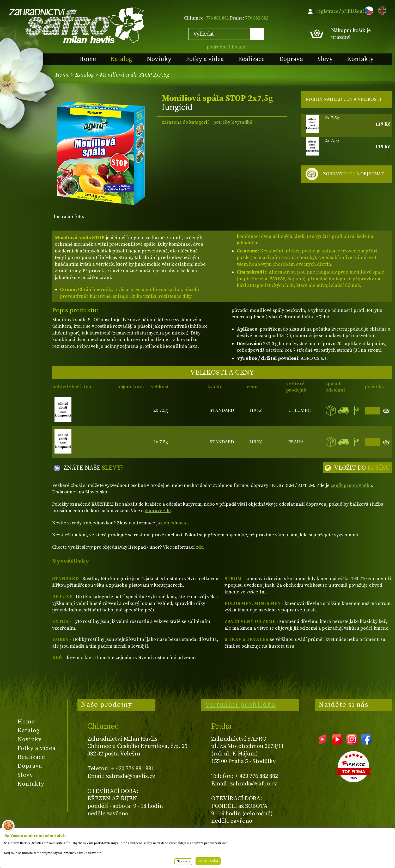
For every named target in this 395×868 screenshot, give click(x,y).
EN (381, 10)
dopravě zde (158, 511)
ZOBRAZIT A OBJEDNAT (353, 174)
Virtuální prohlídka (240, 705)
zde (199, 547)
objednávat (176, 523)
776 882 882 (257, 18)
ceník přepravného (351, 485)
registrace (327, 11)
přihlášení (353, 11)
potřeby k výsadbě (233, 122)
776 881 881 (217, 18)
